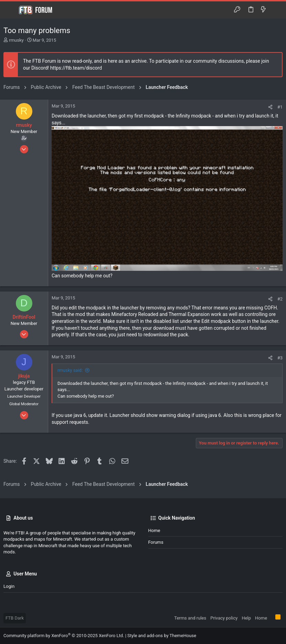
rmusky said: (70, 370)
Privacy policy (224, 618)
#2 (280, 299)
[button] (10, 10)
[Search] (276, 10)
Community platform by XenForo (64, 636)
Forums (156, 542)
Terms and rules (190, 618)
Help (246, 618)
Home (154, 530)
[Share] (270, 107)
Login (9, 586)
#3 (280, 358)
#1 (280, 107)
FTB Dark (15, 618)
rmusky (16, 40)
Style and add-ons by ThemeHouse (162, 636)
